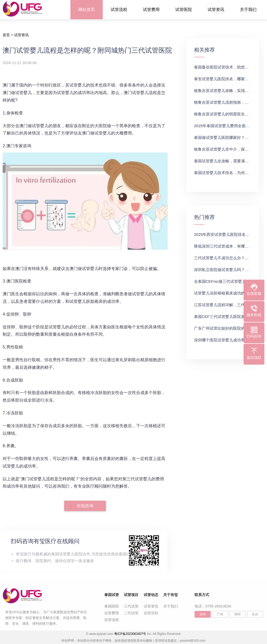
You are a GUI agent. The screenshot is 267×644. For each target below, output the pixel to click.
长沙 (255, 614)
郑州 (238, 614)
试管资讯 (216, 10)
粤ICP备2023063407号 (130, 634)
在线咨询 (85, 506)
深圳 (203, 614)
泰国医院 (112, 606)
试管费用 (151, 10)
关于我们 (248, 10)
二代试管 (131, 613)
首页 (6, 35)
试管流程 (119, 10)
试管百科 (151, 613)
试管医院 (184, 10)
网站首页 (87, 10)
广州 (220, 614)
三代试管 (131, 606)
